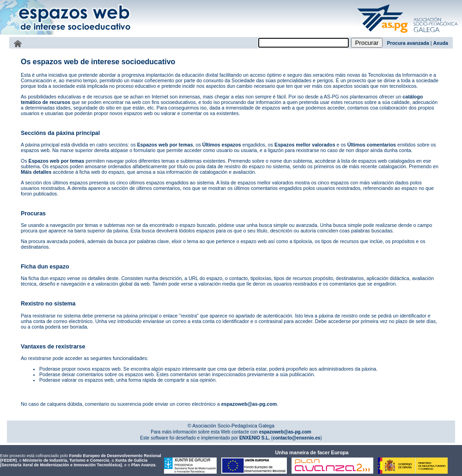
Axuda (441, 43)
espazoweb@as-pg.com (249, 404)
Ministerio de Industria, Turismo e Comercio (66, 460)
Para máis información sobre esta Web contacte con (204, 432)
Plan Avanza (143, 465)
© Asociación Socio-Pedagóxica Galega (231, 426)
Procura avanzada (408, 43)
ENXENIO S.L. (254, 438)
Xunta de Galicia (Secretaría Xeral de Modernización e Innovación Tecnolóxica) (74, 463)
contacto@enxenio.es (296, 438)
